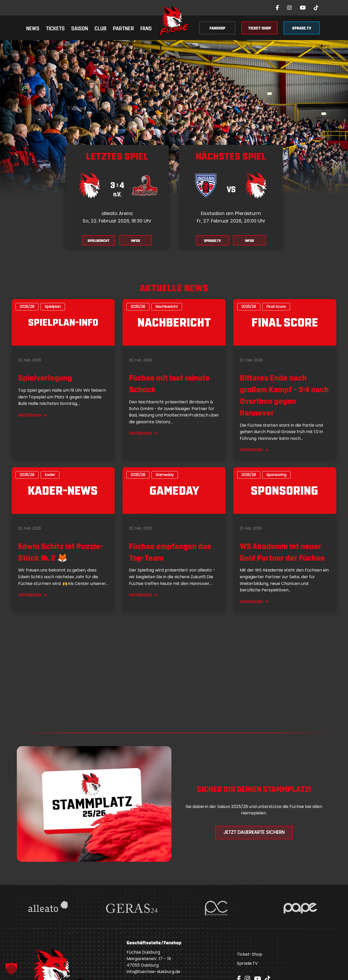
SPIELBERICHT (97, 241)
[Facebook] (277, 8)
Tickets (55, 28)
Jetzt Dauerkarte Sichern (254, 833)
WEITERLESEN (32, 416)
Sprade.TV (247, 964)
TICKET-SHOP (260, 28)
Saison (80, 28)
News (33, 28)
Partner (123, 28)
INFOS (137, 241)
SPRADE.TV (302, 28)
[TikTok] (316, 8)
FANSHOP (217, 28)
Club (100, 28)
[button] (11, 969)
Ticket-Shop (250, 955)
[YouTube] (303, 8)
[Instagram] (289, 8)
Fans (146, 28)
